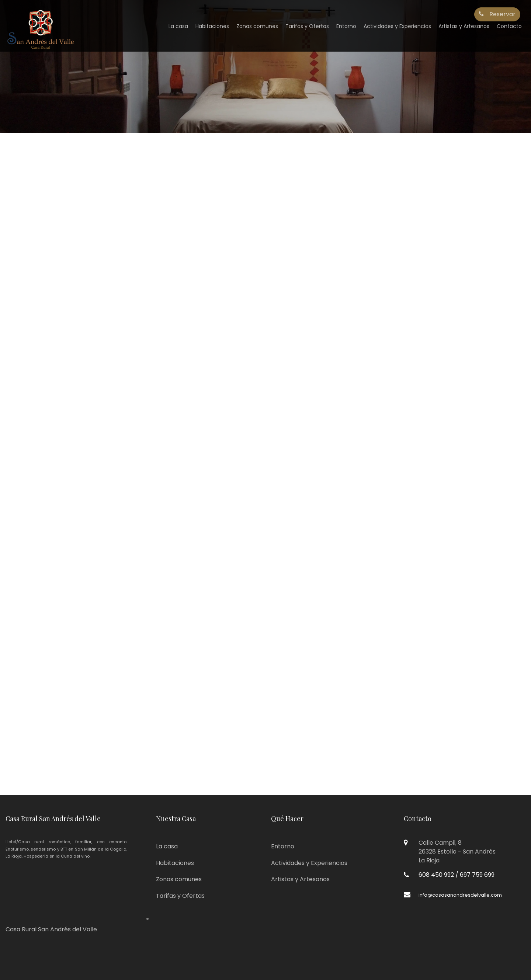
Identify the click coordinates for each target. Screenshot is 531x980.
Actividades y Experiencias (397, 26)
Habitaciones (212, 26)
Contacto (509, 26)
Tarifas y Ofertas (307, 26)
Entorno (346, 26)
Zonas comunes (257, 26)
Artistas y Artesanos (464, 26)
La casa (178, 26)
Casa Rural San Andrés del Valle (51, 929)
